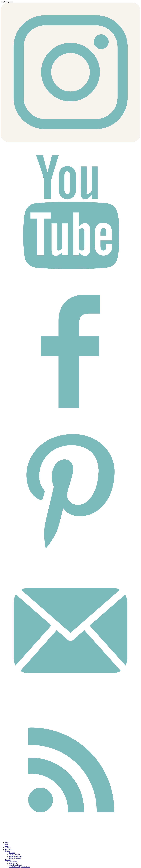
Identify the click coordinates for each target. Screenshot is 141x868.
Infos (6, 846)
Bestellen (8, 860)
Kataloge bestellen (14, 855)
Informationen (13, 862)
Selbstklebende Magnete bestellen (19, 867)
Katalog (7, 851)
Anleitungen (9, 849)
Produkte (7, 848)
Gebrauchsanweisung (15, 856)
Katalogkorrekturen (15, 858)
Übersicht (12, 853)
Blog (6, 844)
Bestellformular (13, 863)
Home (7, 842)
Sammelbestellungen (15, 865)
